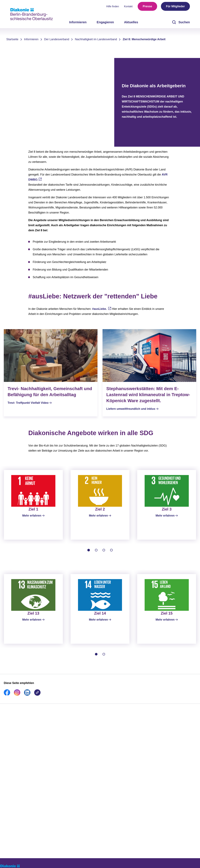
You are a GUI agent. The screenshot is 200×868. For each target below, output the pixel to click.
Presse (147, 6)
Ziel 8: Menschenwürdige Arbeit (144, 39)
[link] (7, 701)
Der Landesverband (57, 39)
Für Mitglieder (175, 6)
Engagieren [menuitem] (105, 22)
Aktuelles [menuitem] (131, 22)
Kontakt (128, 6)
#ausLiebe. (100, 309)
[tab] (89, 553)
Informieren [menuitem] (78, 22)
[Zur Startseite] (31, 14)
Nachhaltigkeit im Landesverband (96, 39)
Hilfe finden (113, 6)
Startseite (12, 39)
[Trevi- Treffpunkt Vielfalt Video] (51, 370)
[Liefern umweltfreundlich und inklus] (149, 373)
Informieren (31, 39)
